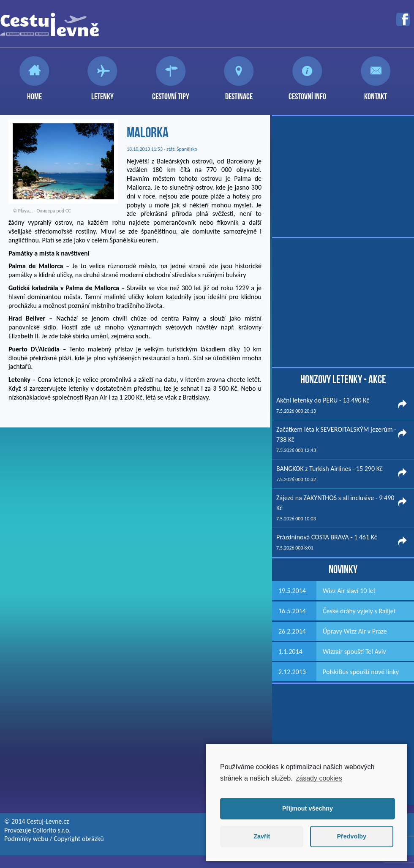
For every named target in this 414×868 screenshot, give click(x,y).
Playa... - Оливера (37, 211)
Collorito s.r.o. (52, 830)
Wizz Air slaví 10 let (349, 591)
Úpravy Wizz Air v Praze (355, 631)
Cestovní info (307, 93)
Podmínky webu (26, 839)
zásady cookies (319, 778)
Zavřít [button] (262, 836)
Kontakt (376, 93)
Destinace (239, 93)
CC (68, 211)
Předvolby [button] (351, 836)
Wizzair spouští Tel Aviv (354, 652)
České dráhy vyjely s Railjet (359, 611)
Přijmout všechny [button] (308, 808)
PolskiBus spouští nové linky (361, 672)
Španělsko (187, 149)
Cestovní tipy (171, 93)
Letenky (102, 93)
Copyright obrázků (79, 839)
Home (34, 93)
